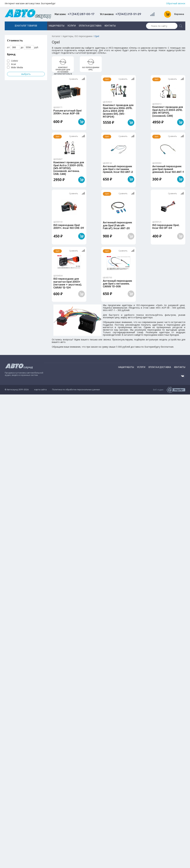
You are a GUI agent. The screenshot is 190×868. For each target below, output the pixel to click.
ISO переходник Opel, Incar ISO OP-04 (166, 227)
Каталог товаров (26, 26)
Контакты (110, 26)
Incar (14, 64)
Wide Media (17, 67)
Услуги (72, 26)
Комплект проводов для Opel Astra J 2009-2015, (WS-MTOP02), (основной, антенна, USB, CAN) (69, 168)
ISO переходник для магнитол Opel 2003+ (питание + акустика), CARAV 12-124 (68, 283)
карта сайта (40, 390)
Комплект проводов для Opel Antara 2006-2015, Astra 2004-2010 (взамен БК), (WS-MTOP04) (118, 111)
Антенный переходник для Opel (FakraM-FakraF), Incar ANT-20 (117, 225)
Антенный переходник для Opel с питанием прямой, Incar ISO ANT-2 (118, 169)
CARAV (14, 61)
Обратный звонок (176, 3)
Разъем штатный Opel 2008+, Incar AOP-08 (67, 112)
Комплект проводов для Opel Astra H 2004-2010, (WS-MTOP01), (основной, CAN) (168, 111)
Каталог (56, 36)
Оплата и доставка (90, 26)
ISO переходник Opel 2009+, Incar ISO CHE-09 (69, 227)
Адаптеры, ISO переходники (77, 36)
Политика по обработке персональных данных (76, 390)
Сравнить (77, 79)
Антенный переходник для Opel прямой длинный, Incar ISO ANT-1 (168, 169)
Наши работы (57, 26)
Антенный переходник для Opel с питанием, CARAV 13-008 (117, 284)
